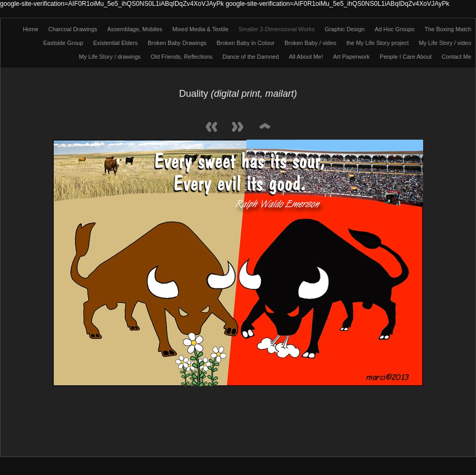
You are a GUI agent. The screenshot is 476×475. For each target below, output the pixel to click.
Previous (212, 128)
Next (238, 128)
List (264, 128)
